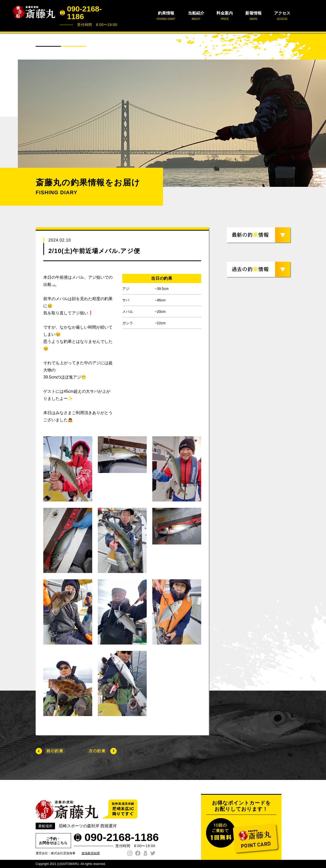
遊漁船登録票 (91, 853)
